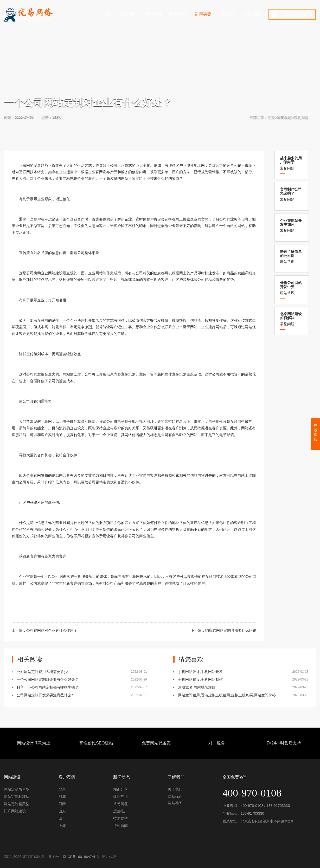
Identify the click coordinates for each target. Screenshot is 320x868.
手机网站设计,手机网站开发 (200, 672)
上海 (62, 826)
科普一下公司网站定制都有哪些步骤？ (48, 687)
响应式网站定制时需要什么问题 (231, 630)
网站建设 (130, 14)
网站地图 (175, 803)
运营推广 (120, 811)
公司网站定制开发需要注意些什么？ (46, 695)
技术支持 (120, 818)
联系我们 (252, 14)
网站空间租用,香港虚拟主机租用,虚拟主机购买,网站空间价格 (227, 695)
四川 (62, 818)
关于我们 (227, 14)
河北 (62, 796)
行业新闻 (120, 826)
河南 (62, 804)
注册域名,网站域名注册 (197, 687)
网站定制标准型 (17, 796)
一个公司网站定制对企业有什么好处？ (48, 679)
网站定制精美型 (17, 804)
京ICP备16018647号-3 (81, 857)
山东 (62, 811)
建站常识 (292, 257)
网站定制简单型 (17, 789)
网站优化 (154, 14)
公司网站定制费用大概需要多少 (42, 672)
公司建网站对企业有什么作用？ (52, 630)
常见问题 (301, 117)
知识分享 (120, 789)
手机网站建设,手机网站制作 (200, 679)
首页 (109, 14)
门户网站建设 (15, 811)
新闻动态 (203, 14)
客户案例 (178, 14)
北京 (62, 789)
